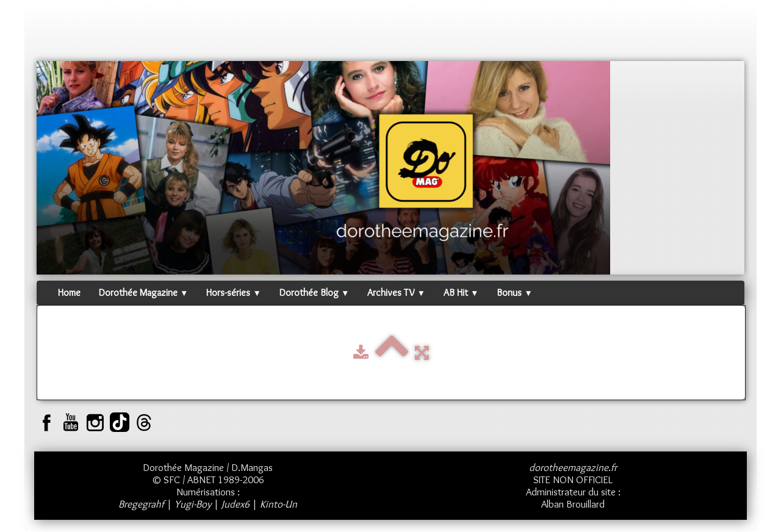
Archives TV (396, 293)
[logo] (60, 34)
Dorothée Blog (314, 293)
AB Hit (461, 293)
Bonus (514, 293)
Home (69, 293)
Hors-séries (233, 293)
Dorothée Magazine (143, 293)
